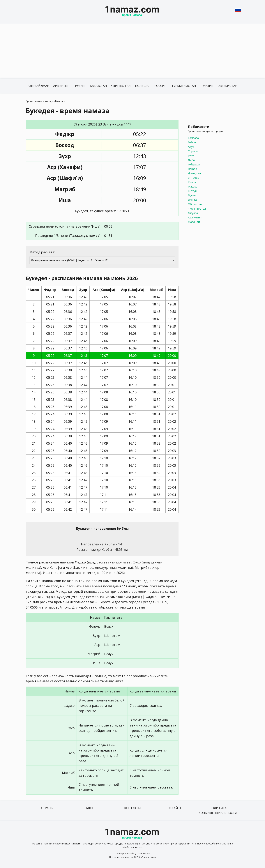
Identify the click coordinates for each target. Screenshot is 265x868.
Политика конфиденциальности (218, 810)
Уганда (49, 101)
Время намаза (34, 101)
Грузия (79, 86)
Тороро (193, 151)
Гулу (191, 155)
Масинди (194, 222)
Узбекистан (228, 86)
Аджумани (195, 217)
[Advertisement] (132, 51)
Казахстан (99, 86)
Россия (160, 86)
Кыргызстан (121, 86)
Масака (193, 186)
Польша (142, 86)
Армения (60, 86)
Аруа (191, 147)
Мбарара (194, 164)
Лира (191, 160)
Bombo (192, 169)
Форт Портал (197, 208)
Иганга (192, 200)
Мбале (192, 142)
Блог (90, 808)
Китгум (192, 191)
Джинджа (194, 173)
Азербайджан (38, 86)
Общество (195, 204)
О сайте (175, 808)
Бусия (192, 195)
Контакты (132, 808)
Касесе (192, 182)
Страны (47, 808)
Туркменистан (184, 86)
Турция (207, 86)
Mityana (193, 213)
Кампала (193, 138)
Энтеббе (194, 178)
